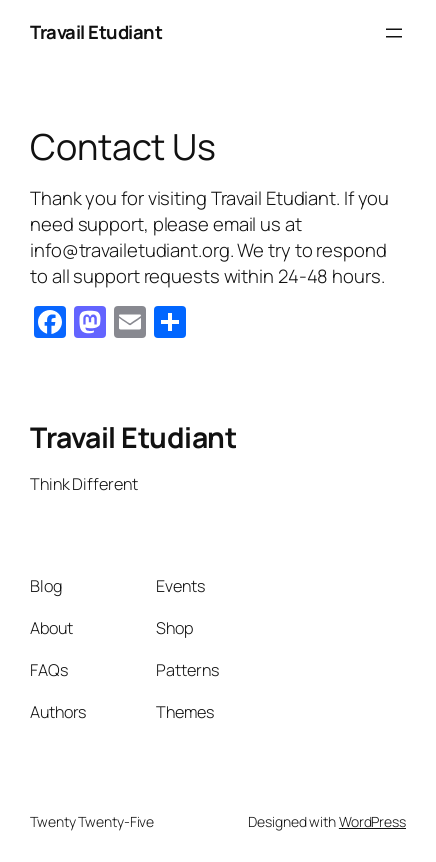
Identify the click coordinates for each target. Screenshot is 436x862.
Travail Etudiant (96, 32)
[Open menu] (394, 33)
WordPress (372, 821)
